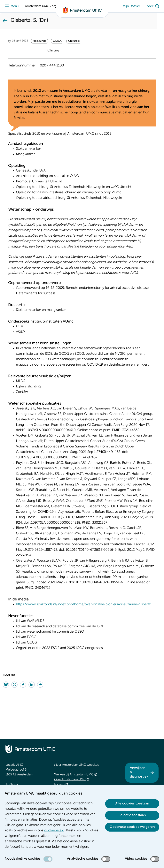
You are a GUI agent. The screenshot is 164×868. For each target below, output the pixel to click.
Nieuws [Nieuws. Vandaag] (59, 784)
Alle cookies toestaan (132, 803)
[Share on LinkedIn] (32, 718)
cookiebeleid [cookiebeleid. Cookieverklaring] (54, 831)
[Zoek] (154, 6)
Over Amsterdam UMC (70, 780)
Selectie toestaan (132, 815)
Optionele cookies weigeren (132, 827)
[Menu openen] (11, 6)
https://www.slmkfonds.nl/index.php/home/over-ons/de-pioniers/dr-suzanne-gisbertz (83, 638)
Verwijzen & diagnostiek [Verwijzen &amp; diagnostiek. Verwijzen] (139, 772)
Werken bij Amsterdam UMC (74, 775)
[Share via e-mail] (40, 718)
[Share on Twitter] (14, 718)
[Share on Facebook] (23, 718)
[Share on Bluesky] (6, 718)
